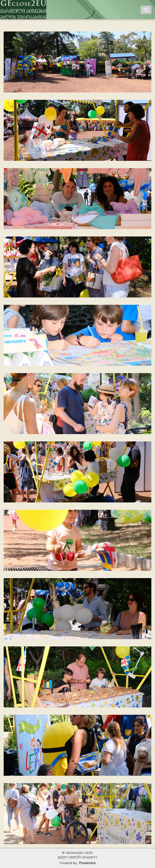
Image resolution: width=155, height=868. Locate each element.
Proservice (87, 863)
